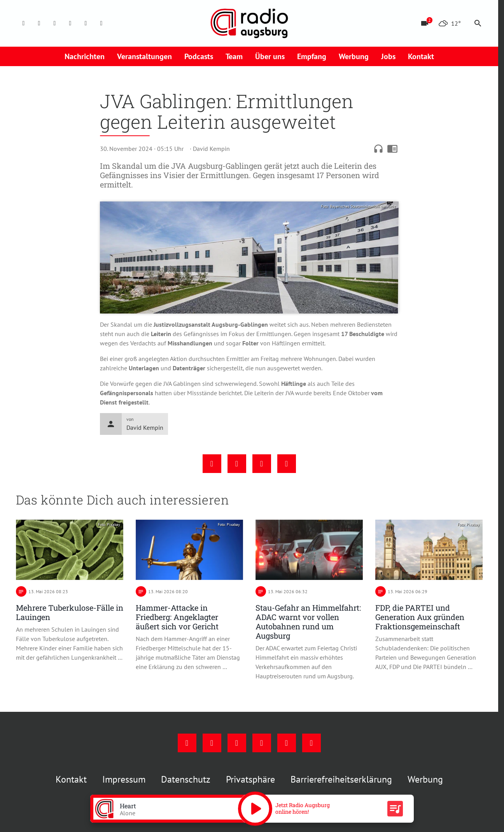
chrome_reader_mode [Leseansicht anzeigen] (392, 149)
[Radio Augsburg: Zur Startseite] (249, 23)
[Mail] (70, 23)
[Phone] (86, 23)
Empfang (312, 56)
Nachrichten (85, 56)
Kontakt (421, 56)
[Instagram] (39, 23)
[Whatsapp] (101, 23)
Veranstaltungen (144, 56)
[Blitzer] (425, 23)
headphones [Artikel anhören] (378, 149)
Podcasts (199, 56)
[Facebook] (24, 23)
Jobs (388, 56)
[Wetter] (450, 23)
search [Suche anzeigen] (478, 23)
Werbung (354, 56)
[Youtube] (55, 23)
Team (234, 56)
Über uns (270, 56)
